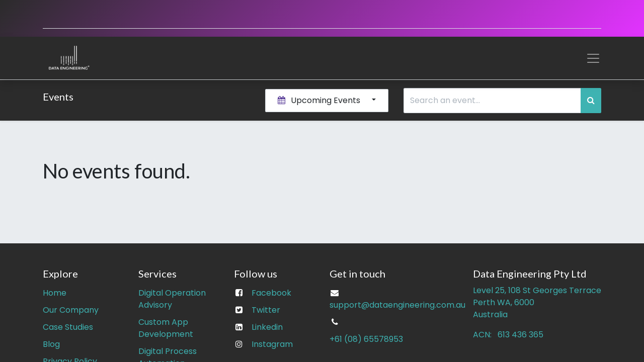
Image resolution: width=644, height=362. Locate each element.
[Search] (591, 101)
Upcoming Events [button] (320, 100)
